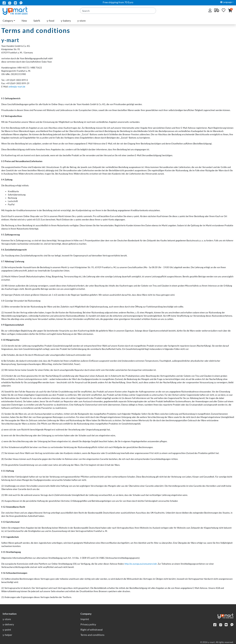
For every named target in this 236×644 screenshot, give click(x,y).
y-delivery (8, 624)
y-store (81, 21)
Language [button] (226, 2)
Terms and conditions (92, 635)
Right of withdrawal (92, 630)
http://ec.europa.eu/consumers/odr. (141, 564)
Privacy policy (88, 624)
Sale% (37, 21)
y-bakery (66, 21)
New (24, 21)
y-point (7, 630)
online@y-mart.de (17, 87)
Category (8, 21)
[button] (230, 11)
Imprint (85, 619)
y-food (50, 21)
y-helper (7, 635)
